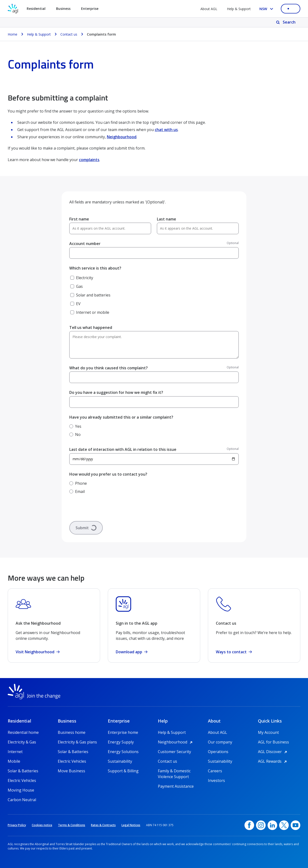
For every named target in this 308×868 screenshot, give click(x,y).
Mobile (14, 761)
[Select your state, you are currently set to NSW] (267, 9)
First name (79, 219)
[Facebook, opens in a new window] (249, 825)
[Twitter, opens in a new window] (284, 825)
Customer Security (174, 752)
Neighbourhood (122, 137)
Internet (15, 752)
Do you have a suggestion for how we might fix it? (116, 392)
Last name (167, 219)
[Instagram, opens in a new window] (261, 825)
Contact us (167, 761)
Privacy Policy (17, 825)
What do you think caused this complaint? (109, 368)
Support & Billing (123, 771)
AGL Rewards (273, 761)
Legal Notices (131, 825)
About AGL (209, 9)
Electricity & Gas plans (77, 742)
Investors (216, 780)
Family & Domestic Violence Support (174, 771)
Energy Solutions (123, 752)
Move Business (71, 771)
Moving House (21, 790)
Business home (72, 732)
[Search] (286, 22)
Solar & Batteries (23, 771)
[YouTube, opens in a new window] (295, 825)
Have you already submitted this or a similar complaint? (121, 417)
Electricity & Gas (22, 742)
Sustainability (120, 761)
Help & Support (239, 9)
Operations (218, 752)
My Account (268, 732)
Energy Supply (121, 742)
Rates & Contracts (103, 825)
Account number (85, 244)
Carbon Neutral (22, 800)
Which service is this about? (95, 268)
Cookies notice (42, 825)
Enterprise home (123, 732)
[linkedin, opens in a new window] (272, 825)
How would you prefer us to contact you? (108, 474)
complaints (89, 160)
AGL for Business (273, 742)
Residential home (23, 732)
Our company (220, 742)
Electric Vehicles (22, 780)
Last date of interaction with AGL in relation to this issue (123, 449)
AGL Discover (273, 752)
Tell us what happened (91, 327)
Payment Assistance (176, 786)
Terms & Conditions (72, 825)
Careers (215, 771)
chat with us (166, 130)
